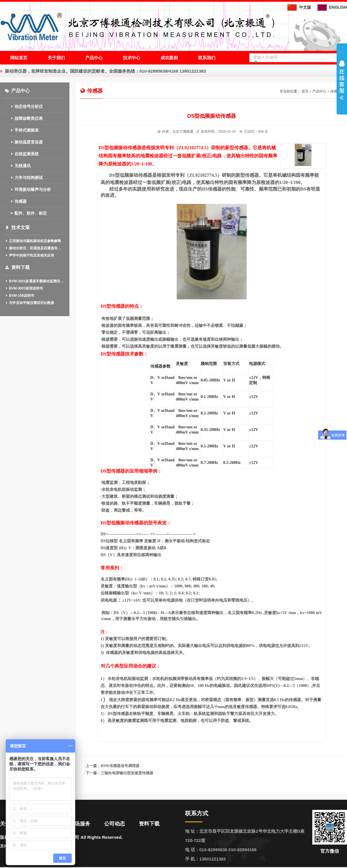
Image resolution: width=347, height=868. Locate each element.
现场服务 (80, 824)
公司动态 (115, 824)
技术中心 (132, 58)
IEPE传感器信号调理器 (120, 766)
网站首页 (19, 58)
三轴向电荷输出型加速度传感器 (127, 773)
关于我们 (56, 58)
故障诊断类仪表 (23, 118)
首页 (305, 91)
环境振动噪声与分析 (27, 189)
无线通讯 (17, 166)
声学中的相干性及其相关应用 (30, 255)
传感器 (15, 201)
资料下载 (149, 824)
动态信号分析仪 (23, 106)
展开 (342, 80)
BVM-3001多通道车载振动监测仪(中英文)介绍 (35, 281)
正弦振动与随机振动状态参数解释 (33, 241)
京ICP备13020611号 (19, 846)
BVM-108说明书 (20, 296)
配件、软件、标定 (25, 213)
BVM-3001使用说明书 (24, 288)
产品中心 (94, 58)
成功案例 (169, 58)
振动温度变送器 (23, 142)
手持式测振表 (21, 130)
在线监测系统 (21, 154)
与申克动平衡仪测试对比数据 (30, 303)
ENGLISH (332, 7)
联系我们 (207, 58)
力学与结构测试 (23, 178)
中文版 (299, 7)
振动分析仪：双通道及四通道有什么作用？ (35, 248)
